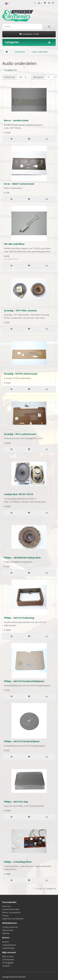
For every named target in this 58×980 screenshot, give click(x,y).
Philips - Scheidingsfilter (18, 862)
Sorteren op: (10, 77)
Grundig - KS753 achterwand (21, 374)
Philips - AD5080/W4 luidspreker (23, 558)
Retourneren (8, 930)
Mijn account (8, 956)
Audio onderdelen (40, 52)
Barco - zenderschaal (16, 120)
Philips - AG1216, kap (16, 802)
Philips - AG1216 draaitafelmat (22, 741)
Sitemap (6, 933)
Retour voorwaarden (11, 912)
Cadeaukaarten (9, 945)
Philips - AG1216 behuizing (19, 618)
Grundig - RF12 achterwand (20, 434)
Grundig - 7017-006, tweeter (21, 310)
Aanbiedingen (8, 948)
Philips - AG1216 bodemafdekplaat (24, 681)
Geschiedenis (8, 960)
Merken (6, 942)
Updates (6, 966)
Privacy (5, 916)
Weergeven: (38, 77)
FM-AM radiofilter (14, 244)
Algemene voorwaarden (13, 919)
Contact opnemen (10, 927)
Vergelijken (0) (10, 70)
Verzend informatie (11, 909)
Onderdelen (20, 52)
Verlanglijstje (8, 963)
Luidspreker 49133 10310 (19, 494)
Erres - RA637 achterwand (19, 184)
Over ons (6, 906)
